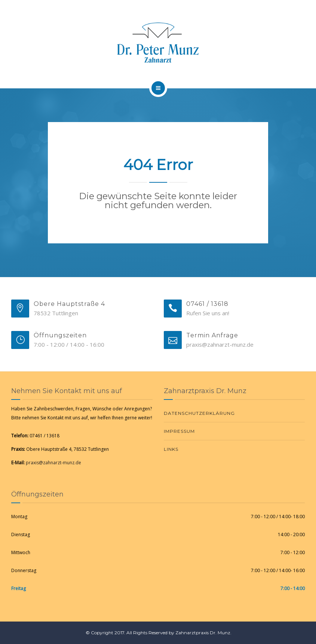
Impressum (179, 431)
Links (171, 449)
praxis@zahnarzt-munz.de (53, 463)
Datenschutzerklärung (199, 413)
